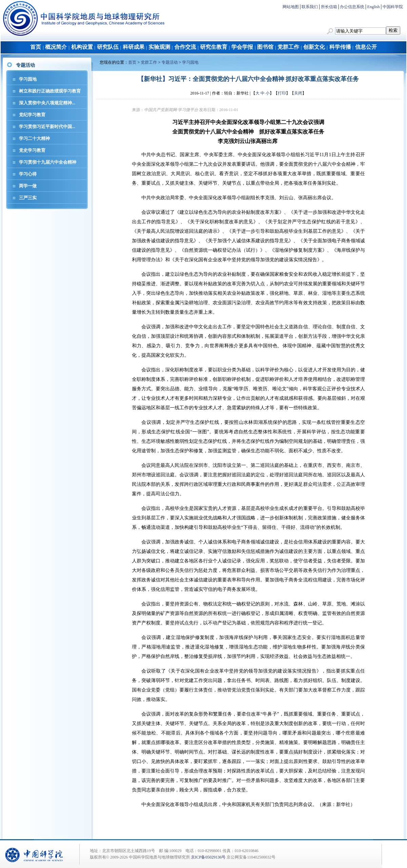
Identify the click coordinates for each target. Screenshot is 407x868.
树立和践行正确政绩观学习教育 (50, 91)
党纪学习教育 (32, 115)
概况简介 (56, 47)
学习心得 (28, 174)
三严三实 (28, 198)
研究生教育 (214, 47)
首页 (36, 47)
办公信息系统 (352, 7)
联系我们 (310, 7)
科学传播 (340, 47)
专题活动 (170, 62)
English (374, 7)
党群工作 (288, 47)
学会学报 (242, 47)
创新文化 (314, 47)
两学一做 (28, 186)
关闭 (298, 93)
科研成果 (134, 47)
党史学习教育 (32, 150)
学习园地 (28, 79)
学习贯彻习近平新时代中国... (47, 127)
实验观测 (159, 47)
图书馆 (265, 47)
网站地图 (291, 7)
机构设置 (82, 47)
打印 (282, 93)
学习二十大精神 (34, 138)
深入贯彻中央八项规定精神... (47, 103)
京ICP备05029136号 (208, 857)
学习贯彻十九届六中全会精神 (48, 162)
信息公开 (366, 47)
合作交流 (185, 47)
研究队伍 (108, 47)
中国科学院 (393, 7)
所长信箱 (329, 7)
